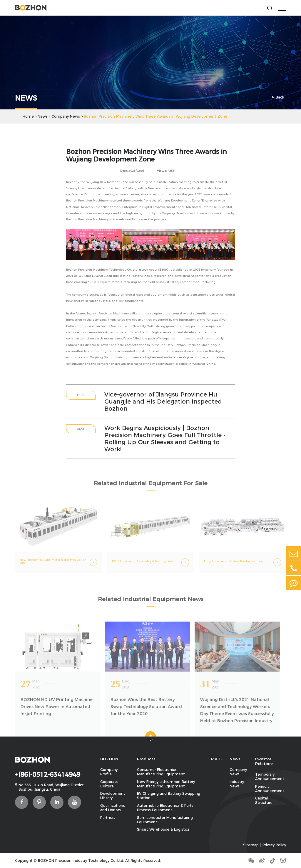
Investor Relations (264, 761)
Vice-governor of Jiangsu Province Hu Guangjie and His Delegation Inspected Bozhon (163, 401)
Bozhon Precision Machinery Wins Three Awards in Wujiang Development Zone (155, 116)
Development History (113, 796)
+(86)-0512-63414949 (48, 774)
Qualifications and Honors (113, 808)
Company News (66, 116)
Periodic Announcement (270, 789)
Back (278, 97)
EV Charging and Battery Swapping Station (169, 796)
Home (28, 116)
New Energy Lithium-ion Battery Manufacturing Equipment (166, 784)
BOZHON (109, 759)
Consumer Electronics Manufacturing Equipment (161, 772)
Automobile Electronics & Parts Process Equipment (165, 808)
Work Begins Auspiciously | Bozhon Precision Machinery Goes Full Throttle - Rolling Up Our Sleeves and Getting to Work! (165, 439)
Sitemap (251, 845)
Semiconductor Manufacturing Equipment (165, 820)
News (43, 116)
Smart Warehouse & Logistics (163, 829)
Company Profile (109, 772)
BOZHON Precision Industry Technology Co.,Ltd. (81, 860)
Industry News (237, 784)
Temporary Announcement (270, 777)
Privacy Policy (274, 845)
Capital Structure (264, 800)
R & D (216, 759)
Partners (108, 818)
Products (146, 759)
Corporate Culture (109, 784)
